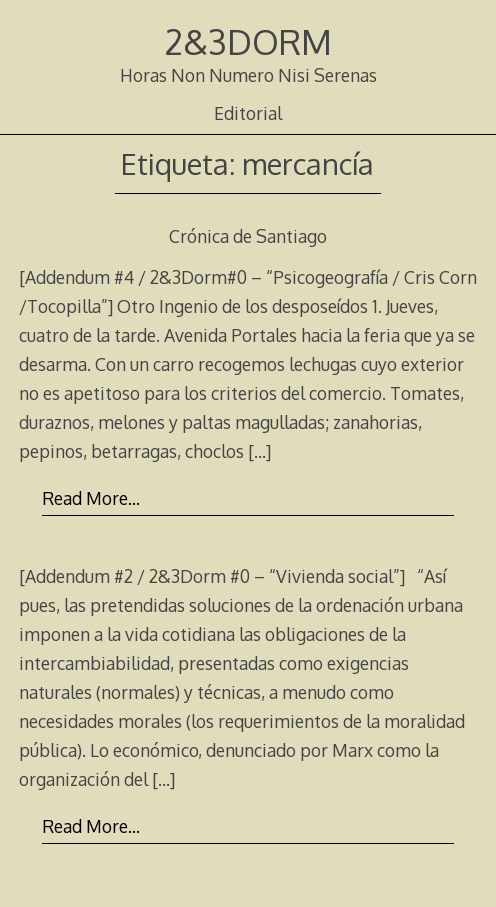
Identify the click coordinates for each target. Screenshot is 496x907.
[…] (259, 451)
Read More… (91, 498)
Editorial (248, 113)
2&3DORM (248, 41)
